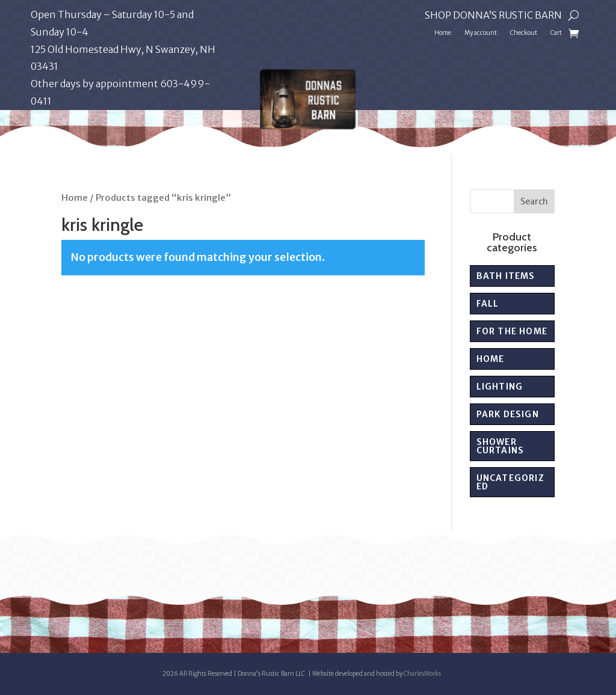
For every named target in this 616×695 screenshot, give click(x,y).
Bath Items (506, 276)
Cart (556, 33)
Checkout (524, 33)
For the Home (512, 331)
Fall (488, 304)
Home (443, 33)
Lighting (500, 387)
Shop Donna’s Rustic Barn (493, 16)
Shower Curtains (500, 446)
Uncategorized (510, 482)
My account (481, 33)
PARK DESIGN (508, 414)
